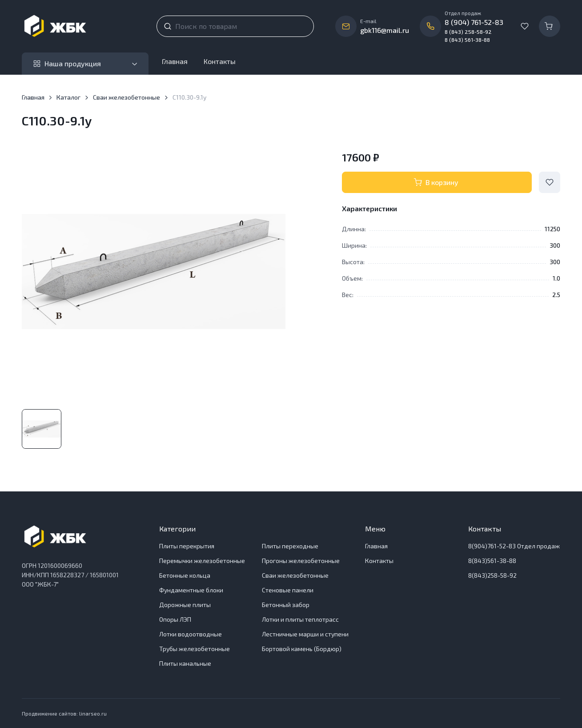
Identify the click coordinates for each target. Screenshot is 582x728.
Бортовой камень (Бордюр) (302, 649)
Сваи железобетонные (126, 97)
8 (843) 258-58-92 (468, 32)
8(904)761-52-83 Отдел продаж (514, 546)
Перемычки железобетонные (202, 561)
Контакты (220, 61)
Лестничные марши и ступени (305, 634)
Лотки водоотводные (191, 634)
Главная (175, 61)
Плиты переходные (290, 546)
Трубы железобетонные (195, 649)
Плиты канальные (185, 663)
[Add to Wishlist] (550, 182)
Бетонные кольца (185, 575)
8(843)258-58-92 (492, 575)
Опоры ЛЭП (175, 619)
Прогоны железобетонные (301, 561)
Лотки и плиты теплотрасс (300, 619)
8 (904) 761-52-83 (474, 22)
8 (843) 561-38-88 (467, 40)
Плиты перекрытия (187, 546)
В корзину (436, 182)
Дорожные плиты (185, 605)
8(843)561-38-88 (492, 561)
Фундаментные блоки (191, 590)
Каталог (68, 97)
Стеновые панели (288, 590)
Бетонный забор (286, 605)
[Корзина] (550, 26)
